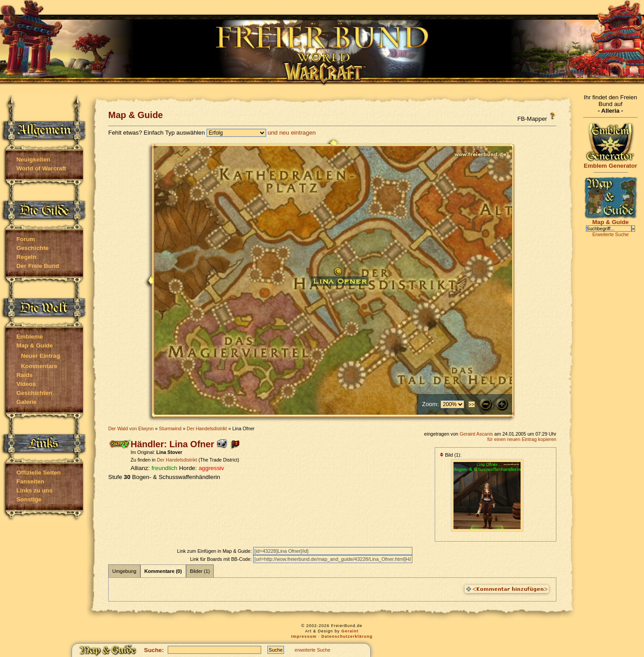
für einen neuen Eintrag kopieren (522, 439)
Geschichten (34, 393)
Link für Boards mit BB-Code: (222, 559)
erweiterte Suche (313, 650)
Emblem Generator (610, 163)
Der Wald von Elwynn (131, 428)
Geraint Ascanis (477, 434)
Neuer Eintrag (40, 356)
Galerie (27, 402)
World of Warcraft (41, 168)
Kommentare (39, 366)
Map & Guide (35, 345)
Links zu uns (35, 490)
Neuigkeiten (34, 159)
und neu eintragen (292, 133)
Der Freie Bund (38, 266)
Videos (26, 384)
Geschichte (33, 248)
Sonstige (29, 499)
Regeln (26, 257)
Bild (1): (451, 455)
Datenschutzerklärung (347, 636)
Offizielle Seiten (39, 473)
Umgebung (124, 571)
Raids (25, 375)
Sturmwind (170, 428)
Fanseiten (30, 481)
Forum (26, 239)
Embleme (30, 337)
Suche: (154, 650)
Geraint (350, 631)
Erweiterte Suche (610, 234)
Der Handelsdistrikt (207, 428)
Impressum (304, 636)
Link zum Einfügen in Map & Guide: (215, 551)
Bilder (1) (200, 571)
